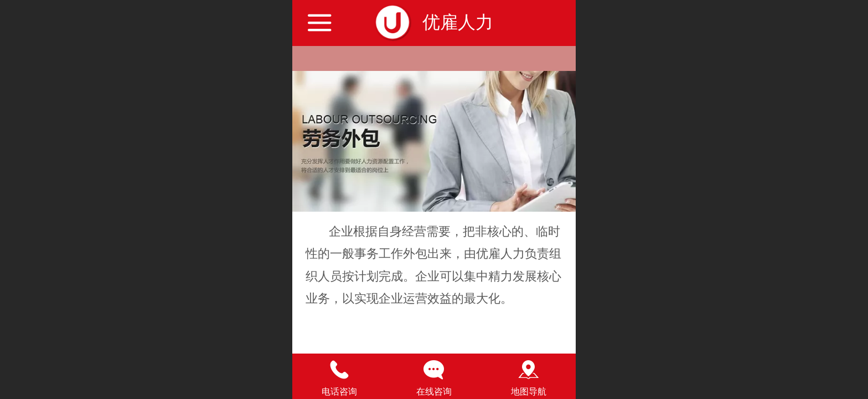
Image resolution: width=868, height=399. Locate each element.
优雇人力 (458, 22)
